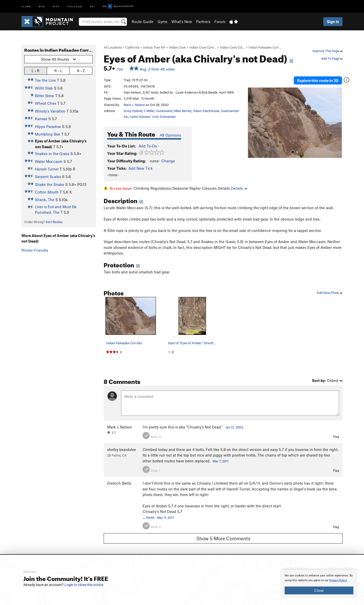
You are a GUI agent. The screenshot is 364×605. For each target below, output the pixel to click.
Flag (336, 437)
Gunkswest (164, 111)
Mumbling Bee (48, 134)
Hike (56, 6)
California (132, 47)
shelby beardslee (122, 449)
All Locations (113, 47)
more (150, 517)
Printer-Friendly (35, 250)
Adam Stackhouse (206, 111)
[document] (319, 584)
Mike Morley (183, 111)
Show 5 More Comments (223, 538)
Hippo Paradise (48, 126)
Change (168, 161)
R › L (58, 70)
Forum (220, 21)
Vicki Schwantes (164, 117)
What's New (182, 21)
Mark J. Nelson (134, 105)
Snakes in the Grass (52, 154)
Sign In (333, 21)
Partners (203, 21)
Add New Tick (141, 168)
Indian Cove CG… (232, 47)
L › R (36, 70)
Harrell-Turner (47, 169)
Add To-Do (148, 146)
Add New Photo (330, 293)
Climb (26, 6)
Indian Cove (177, 47)
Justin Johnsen (140, 117)
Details (239, 188)
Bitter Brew (44, 96)
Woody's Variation (50, 111)
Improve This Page (327, 51)
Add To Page (332, 58)
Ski (92, 6)
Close (319, 590)
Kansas (41, 119)
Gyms (162, 21)
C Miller (149, 111)
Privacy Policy (338, 580)
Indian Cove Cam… (203, 47)
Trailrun (75, 6)
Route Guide (143, 21)
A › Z (81, 70)
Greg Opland (133, 111)
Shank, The (45, 200)
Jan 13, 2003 (234, 427)
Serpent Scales (48, 177)
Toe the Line (45, 80)
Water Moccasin (49, 161)
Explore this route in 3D (318, 80)
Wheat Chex (45, 103)
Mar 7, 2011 (221, 461)
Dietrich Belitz (119, 483)
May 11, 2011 (165, 517)
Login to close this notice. (84, 585)
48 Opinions (170, 135)
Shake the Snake (50, 184)
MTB (42, 6)
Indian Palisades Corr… (265, 47)
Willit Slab (44, 88)
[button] (253, 123)
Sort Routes (54, 222)
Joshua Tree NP (154, 47)
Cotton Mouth (47, 192)
